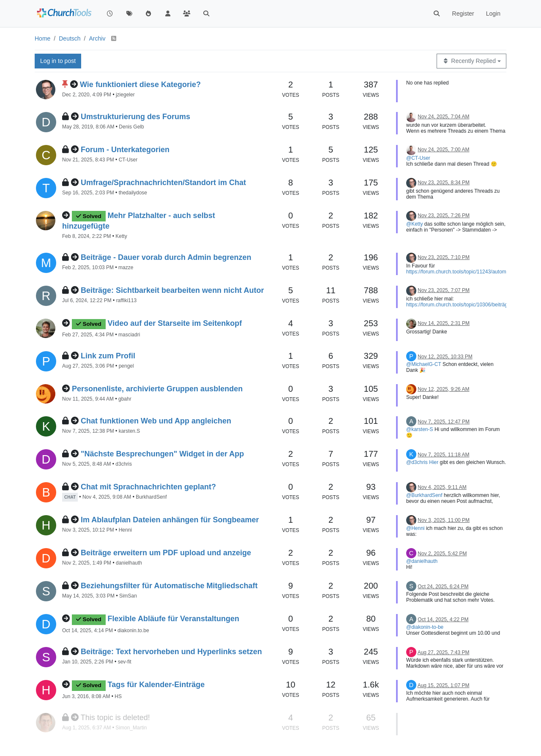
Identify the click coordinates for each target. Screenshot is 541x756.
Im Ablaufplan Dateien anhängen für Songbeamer (170, 520)
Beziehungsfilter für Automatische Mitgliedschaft (169, 586)
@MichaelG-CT (424, 364)
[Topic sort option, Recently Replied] (471, 61)
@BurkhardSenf (424, 495)
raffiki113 (126, 300)
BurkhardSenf (151, 497)
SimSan (128, 596)
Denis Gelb (131, 127)
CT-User (128, 160)
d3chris (124, 464)
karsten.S (130, 431)
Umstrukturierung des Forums (135, 117)
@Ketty (415, 224)
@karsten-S (420, 429)
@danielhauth (422, 561)
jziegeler (125, 95)
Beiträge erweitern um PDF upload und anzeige (166, 553)
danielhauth (129, 563)
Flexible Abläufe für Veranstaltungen (174, 619)
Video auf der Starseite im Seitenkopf (175, 323)
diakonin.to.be (133, 630)
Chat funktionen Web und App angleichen (156, 421)
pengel (126, 366)
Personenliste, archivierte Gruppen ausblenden (157, 389)
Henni (125, 530)
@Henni (415, 528)
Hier (434, 462)
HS (118, 696)
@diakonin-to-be (425, 627)
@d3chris (417, 462)
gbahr (125, 399)
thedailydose (133, 193)
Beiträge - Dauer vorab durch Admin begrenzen (166, 257)
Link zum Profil (108, 356)
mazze (126, 267)
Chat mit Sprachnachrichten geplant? (148, 487)
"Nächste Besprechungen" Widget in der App (162, 454)
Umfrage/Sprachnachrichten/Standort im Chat (163, 183)
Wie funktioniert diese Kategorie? (140, 85)
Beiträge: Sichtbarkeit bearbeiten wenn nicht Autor (172, 290)
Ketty (121, 236)
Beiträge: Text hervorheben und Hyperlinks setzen (171, 652)
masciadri (129, 335)
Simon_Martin (131, 728)
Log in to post (58, 61)
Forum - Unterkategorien (125, 150)
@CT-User (418, 158)
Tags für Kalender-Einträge (156, 685)
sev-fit (125, 662)
